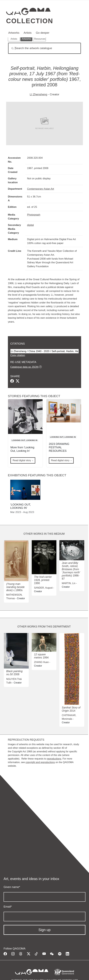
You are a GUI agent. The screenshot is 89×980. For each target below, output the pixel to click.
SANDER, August (43, 588)
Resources (40, 39)
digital (30, 225)
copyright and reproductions (40, 762)
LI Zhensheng (38, 94)
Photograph (34, 215)
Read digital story (22, 460)
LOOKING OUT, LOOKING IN (24, 440)
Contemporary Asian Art (41, 189)
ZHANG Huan (41, 662)
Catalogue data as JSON (24, 367)
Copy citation (18, 355)
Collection (30, 21)
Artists (28, 33)
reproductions (54, 759)
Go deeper (43, 33)
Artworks (14, 33)
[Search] (44, 48)
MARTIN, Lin (69, 583)
